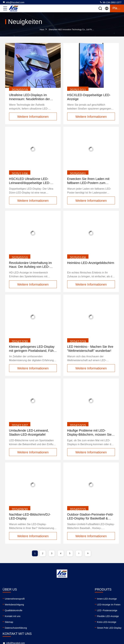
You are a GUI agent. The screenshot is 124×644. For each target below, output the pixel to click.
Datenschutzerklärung (16, 628)
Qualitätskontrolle (14, 611)
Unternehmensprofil (15, 599)
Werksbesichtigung (14, 605)
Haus (42, 30)
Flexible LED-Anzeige (47, 617)
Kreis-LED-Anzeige (45, 623)
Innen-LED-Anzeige (46, 599)
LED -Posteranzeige (46, 611)
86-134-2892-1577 (111, 2)
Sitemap (9, 623)
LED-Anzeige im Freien (48, 605)
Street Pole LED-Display (48, 628)
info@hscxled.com (13, 2)
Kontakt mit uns (13, 617)
